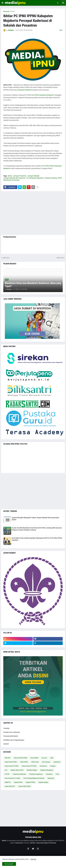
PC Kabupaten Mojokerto (35, 178)
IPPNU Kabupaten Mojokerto (44, 95)
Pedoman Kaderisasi (19, 774)
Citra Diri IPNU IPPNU (20, 758)
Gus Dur (44, 758)
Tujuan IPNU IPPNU (24, 786)
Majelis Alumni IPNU (17, 770)
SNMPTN (8, 782)
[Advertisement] (33, 213)
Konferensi (43, 766)
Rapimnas (51, 778)
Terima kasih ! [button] (9, 864)
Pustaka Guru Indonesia (12, 732)
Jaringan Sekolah (33, 176)
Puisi (57, 774)
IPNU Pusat (35, 762)
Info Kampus (46, 762)
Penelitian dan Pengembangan (14, 740)
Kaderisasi (57, 762)
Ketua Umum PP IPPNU (29, 766)
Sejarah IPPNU (30, 782)
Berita (13, 11)
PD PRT (7, 774)
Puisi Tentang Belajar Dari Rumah (34, 778)
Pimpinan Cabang (51, 178)
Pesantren (49, 774)
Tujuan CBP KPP (10, 786)
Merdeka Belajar (32, 770)
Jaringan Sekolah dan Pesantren (14, 178)
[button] (3, 3)
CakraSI (6, 744)
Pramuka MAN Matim (11, 736)
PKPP (60, 178)
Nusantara (19, 843)
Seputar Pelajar (43, 782)
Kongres (53, 766)
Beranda (6, 11)
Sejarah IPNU (18, 782)
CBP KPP (8, 758)
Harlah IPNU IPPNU (11, 762)
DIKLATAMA (34, 758)
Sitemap (33, 859)
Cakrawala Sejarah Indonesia (46, 843)
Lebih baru (6, 258)
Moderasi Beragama (47, 770)
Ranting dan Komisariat (11, 180)
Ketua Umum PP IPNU (12, 766)
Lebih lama (60, 258)
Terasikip (6, 728)
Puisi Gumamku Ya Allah (12, 778)
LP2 (6, 770)
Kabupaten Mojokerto (25, 90)
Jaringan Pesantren (20, 176)
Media (4, 841)
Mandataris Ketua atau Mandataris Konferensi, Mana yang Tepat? (33, 285)
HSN (52, 758)
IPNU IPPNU (24, 762)
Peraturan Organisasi (36, 774)
